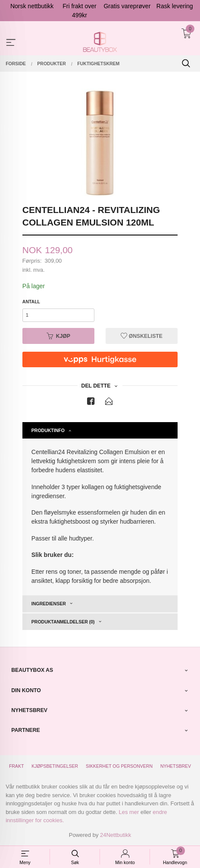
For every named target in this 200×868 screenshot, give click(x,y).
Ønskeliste (142, 336)
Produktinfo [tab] (48, 430)
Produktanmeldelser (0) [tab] (63, 622)
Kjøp (58, 336)
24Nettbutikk (116, 835)
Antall (31, 302)
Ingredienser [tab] (49, 604)
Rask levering (175, 6)
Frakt (16, 766)
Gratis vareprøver (127, 6)
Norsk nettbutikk (32, 6)
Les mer (129, 812)
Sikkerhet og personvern (119, 766)
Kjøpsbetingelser (55, 766)
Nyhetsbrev (176, 766)
